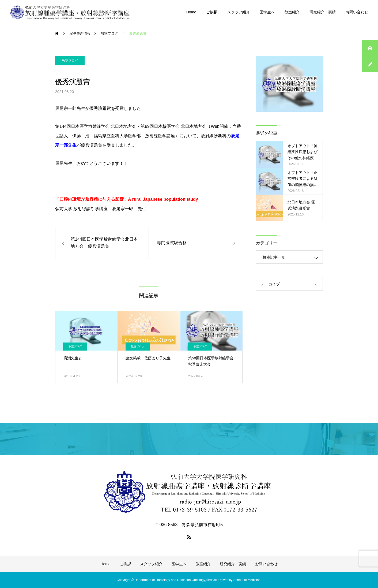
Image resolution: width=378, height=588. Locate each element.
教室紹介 (292, 12)
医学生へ (267, 12)
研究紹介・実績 (323, 12)
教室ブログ (70, 61)
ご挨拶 (212, 12)
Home (191, 12)
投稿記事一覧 (274, 257)
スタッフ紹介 (239, 12)
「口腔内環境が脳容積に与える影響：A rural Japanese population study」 (129, 199)
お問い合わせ (357, 12)
